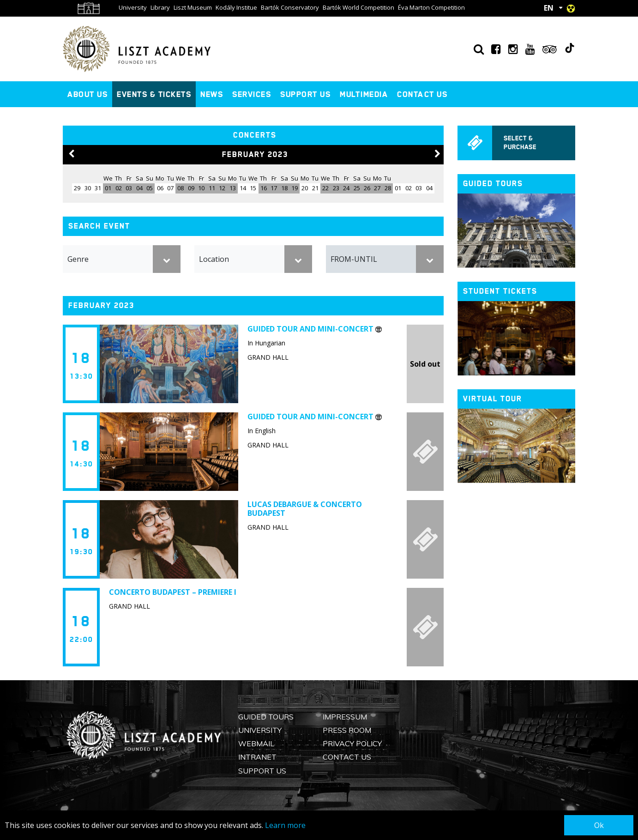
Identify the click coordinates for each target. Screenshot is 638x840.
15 (253, 188)
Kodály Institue (236, 7)
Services (252, 94)
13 (233, 188)
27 (377, 188)
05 (150, 188)
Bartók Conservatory (290, 7)
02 (119, 188)
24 (346, 188)
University (133, 7)
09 (191, 188)
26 (367, 188)
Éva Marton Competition (431, 7)
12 (222, 188)
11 (212, 188)
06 (160, 188)
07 (170, 188)
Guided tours (493, 184)
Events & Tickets (154, 94)
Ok (599, 825)
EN (549, 8)
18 (284, 188)
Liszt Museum (193, 7)
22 (325, 188)
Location (214, 259)
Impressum (345, 717)
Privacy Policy (352, 743)
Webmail (256, 743)
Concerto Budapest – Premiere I (173, 592)
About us (87, 94)
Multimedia (364, 94)
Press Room (347, 730)
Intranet (257, 757)
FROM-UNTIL (354, 259)
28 (388, 188)
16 (264, 188)
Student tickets (500, 291)
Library (160, 7)
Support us (305, 94)
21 (315, 188)
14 (243, 188)
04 (139, 188)
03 (129, 188)
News (212, 94)
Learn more (285, 825)
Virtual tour (493, 399)
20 (305, 188)
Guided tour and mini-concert (315, 329)
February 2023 (255, 154)
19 (295, 188)
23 (336, 188)
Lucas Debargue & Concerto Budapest (305, 509)
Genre (78, 259)
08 (181, 188)
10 (201, 188)
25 (357, 188)
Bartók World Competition (358, 7)
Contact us (422, 94)
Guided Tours (266, 717)
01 (108, 188)
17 (274, 188)
